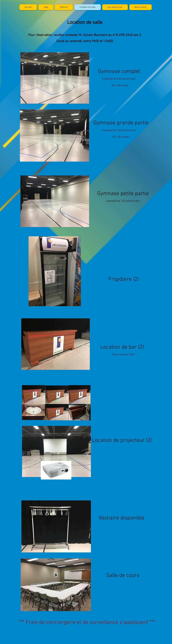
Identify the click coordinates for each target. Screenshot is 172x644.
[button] (115, 7)
